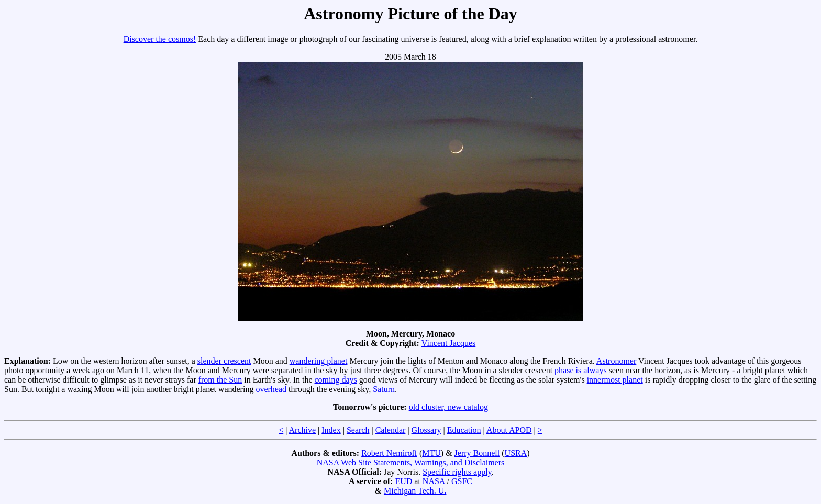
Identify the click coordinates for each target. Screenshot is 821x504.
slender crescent (224, 361)
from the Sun (220, 380)
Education (464, 430)
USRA (516, 453)
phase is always (581, 370)
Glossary (426, 430)
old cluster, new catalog (448, 407)
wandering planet (319, 361)
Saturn (384, 389)
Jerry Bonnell (477, 453)
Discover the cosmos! (160, 39)
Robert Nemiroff (389, 453)
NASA (434, 481)
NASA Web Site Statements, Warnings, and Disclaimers (411, 462)
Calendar (391, 430)
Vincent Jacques (448, 343)
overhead (271, 389)
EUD (403, 481)
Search (358, 430)
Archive (303, 430)
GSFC (462, 481)
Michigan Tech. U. (415, 491)
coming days (336, 380)
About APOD (509, 430)
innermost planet (615, 380)
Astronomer (616, 361)
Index (331, 430)
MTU (431, 453)
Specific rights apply (457, 472)
